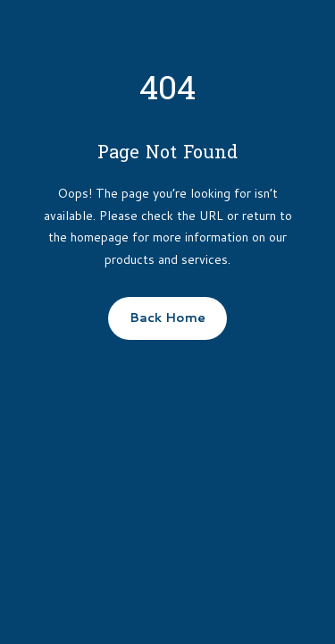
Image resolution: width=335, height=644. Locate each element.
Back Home (167, 318)
